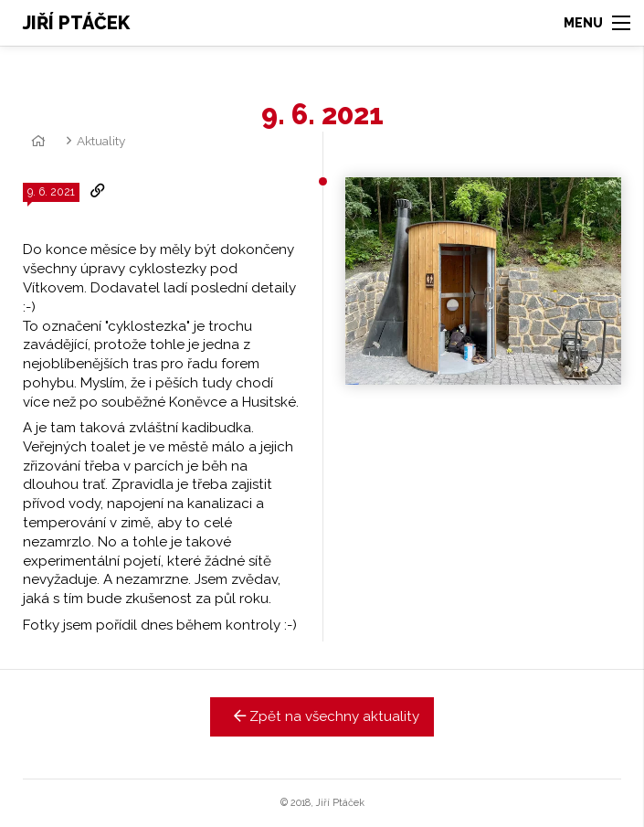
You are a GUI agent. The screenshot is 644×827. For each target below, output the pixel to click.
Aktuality (101, 141)
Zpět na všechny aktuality (322, 716)
